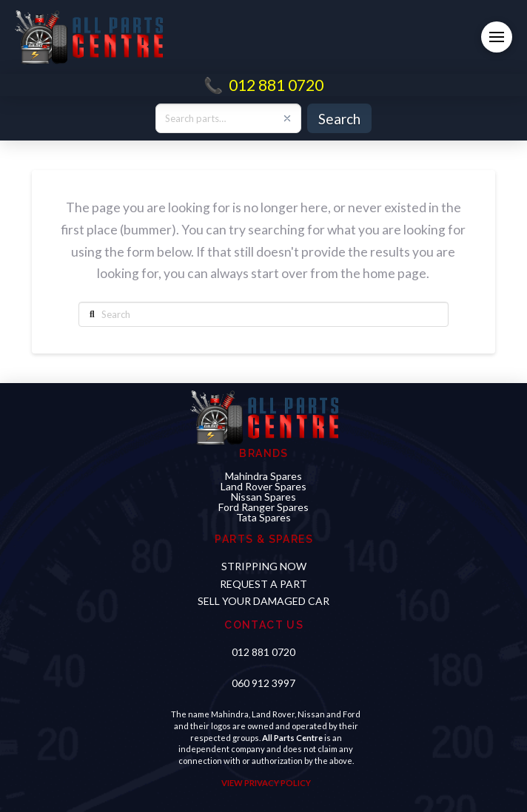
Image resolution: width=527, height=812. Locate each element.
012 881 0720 (276, 85)
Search (339, 119)
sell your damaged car (263, 601)
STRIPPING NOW (264, 566)
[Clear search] (287, 118)
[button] (497, 37)
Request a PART (263, 584)
